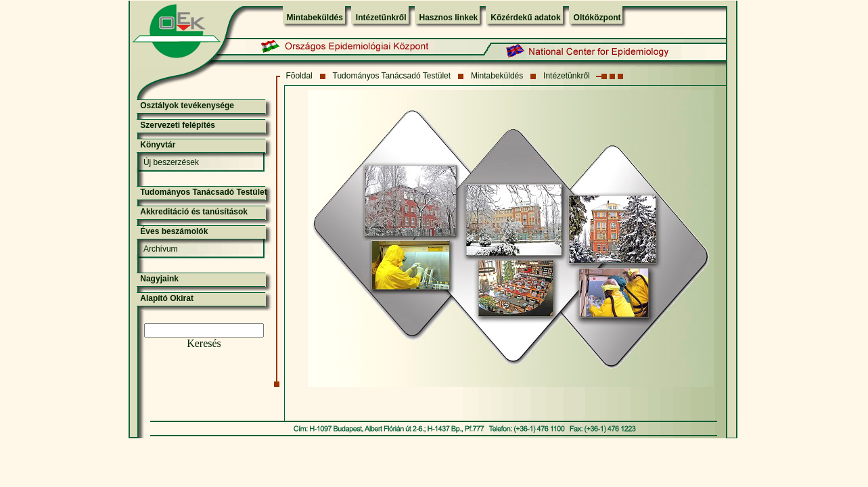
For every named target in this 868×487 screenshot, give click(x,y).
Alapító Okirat (167, 298)
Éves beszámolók (174, 231)
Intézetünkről (381, 18)
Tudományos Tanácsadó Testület (392, 76)
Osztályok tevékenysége (187, 106)
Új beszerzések (171, 162)
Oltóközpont (597, 18)
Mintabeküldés (315, 18)
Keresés (204, 343)
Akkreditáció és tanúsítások (194, 212)
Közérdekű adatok (525, 18)
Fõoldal (299, 76)
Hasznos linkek (449, 18)
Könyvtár (158, 145)
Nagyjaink (159, 279)
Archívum (161, 249)
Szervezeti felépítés (178, 125)
